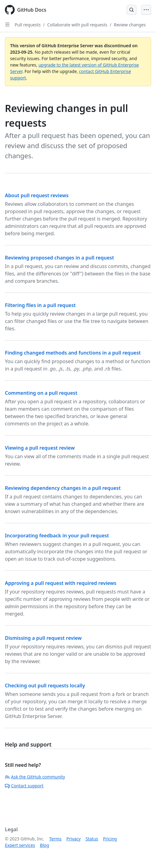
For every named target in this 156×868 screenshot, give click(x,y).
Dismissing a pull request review (43, 638)
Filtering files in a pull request (40, 305)
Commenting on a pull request (41, 393)
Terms (55, 839)
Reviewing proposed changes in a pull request (59, 258)
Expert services (20, 845)
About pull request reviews (37, 195)
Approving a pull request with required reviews (61, 583)
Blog (45, 845)
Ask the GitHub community (35, 777)
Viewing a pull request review (40, 448)
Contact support (24, 786)
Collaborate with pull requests (77, 25)
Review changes (130, 25)
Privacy (74, 839)
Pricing (110, 839)
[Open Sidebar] (7, 25)
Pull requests (28, 25)
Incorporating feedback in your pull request (57, 536)
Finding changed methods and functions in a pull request (73, 353)
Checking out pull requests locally (45, 686)
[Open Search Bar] (132, 10)
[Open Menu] (146, 10)
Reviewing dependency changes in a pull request (63, 488)
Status (92, 839)
